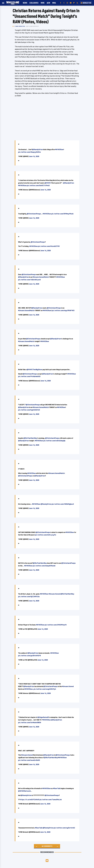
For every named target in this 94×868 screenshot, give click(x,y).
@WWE (48, 183)
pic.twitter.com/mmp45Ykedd (44, 566)
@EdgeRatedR (43, 717)
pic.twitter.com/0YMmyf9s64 (62, 214)
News (25, 3)
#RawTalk (57, 788)
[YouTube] (71, 3)
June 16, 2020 (34, 156)
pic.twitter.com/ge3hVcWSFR (29, 656)
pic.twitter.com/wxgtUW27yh (45, 689)
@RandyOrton (38, 149)
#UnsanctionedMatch (41, 277)
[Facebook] (61, 3)
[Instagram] (67, 3)
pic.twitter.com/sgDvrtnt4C (64, 828)
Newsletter (86, 3)
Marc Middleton (20, 26)
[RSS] (77, 3)
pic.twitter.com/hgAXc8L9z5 (29, 410)
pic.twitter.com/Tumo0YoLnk (51, 800)
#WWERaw (59, 149)
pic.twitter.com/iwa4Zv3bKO (29, 760)
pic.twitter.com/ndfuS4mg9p (54, 441)
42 (43, 846)
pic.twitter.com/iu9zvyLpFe (46, 535)
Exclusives (34, 3)
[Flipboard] (74, 3)
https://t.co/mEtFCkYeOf (30, 800)
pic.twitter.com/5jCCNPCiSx (29, 596)
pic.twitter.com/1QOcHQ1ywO (29, 280)
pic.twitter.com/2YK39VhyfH (56, 625)
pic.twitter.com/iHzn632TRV (49, 246)
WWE (43, 3)
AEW (48, 3)
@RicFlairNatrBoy (30, 438)
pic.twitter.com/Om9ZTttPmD (38, 185)
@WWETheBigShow (34, 369)
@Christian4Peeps (34, 214)
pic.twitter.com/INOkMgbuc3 (63, 504)
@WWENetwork (24, 791)
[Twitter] (64, 3)
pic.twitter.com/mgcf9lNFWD (63, 310)
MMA (54, 3)
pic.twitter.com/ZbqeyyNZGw (29, 152)
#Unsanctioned (54, 594)
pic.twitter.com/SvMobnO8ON (30, 722)
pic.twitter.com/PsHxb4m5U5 (29, 376)
